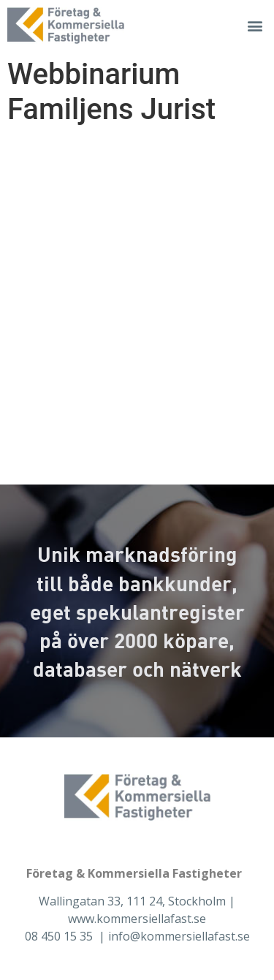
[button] (255, 26)
